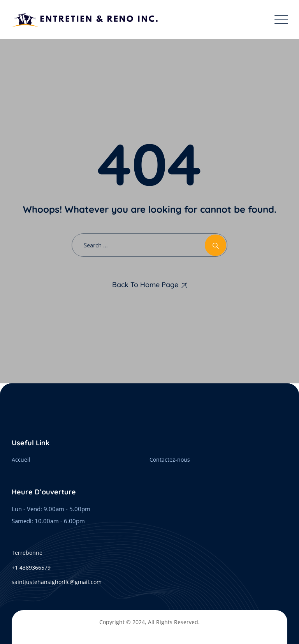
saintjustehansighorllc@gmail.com (57, 582)
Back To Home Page (145, 285)
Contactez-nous (170, 460)
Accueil (21, 460)
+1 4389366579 (31, 567)
